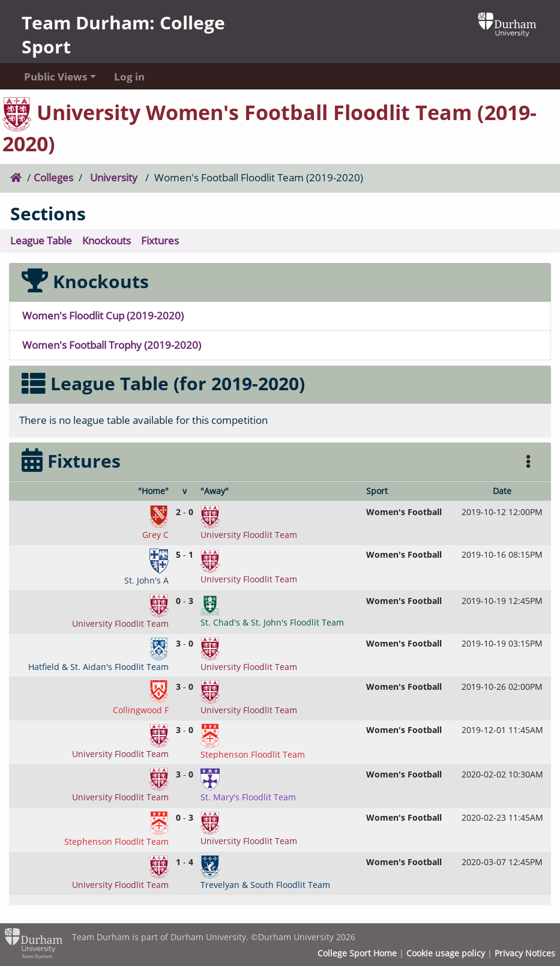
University (114, 177)
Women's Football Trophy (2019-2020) (112, 345)
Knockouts (107, 240)
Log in (129, 77)
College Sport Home (357, 953)
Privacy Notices (525, 953)
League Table (41, 240)
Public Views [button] (56, 77)
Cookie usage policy (446, 953)
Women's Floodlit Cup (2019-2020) (103, 315)
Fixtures (160, 240)
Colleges (53, 177)
